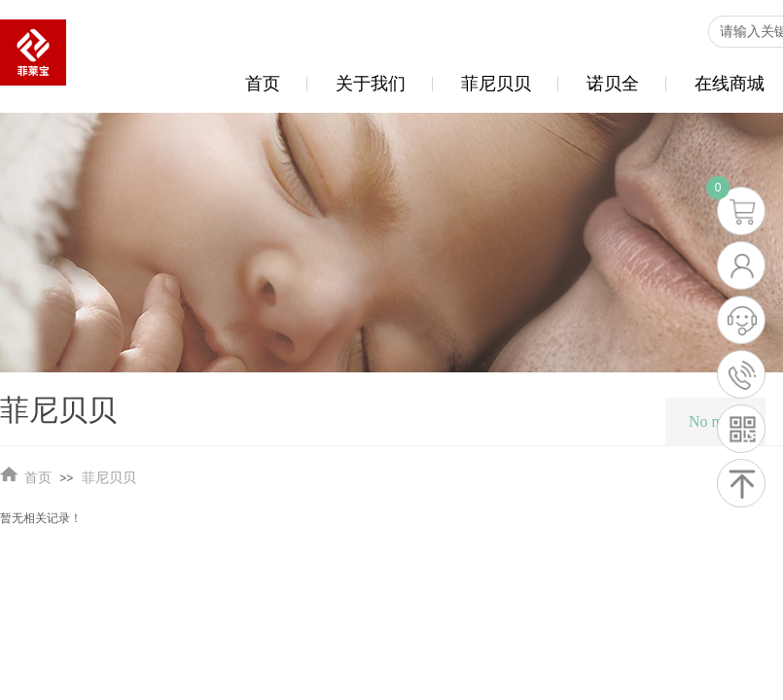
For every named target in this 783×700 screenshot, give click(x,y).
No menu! (720, 421)
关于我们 (371, 84)
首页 (38, 478)
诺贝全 (613, 84)
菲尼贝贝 (109, 478)
